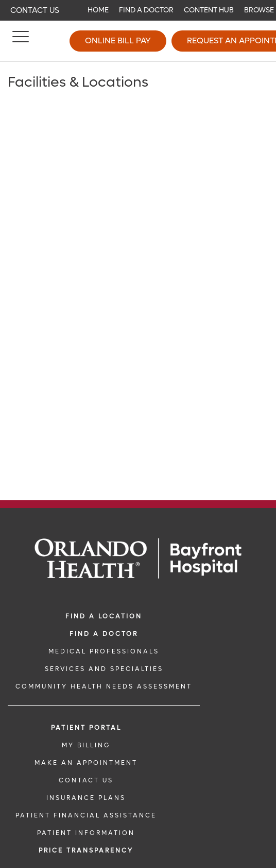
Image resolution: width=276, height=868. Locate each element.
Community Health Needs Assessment (104, 686)
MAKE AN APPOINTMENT (86, 763)
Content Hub (209, 10)
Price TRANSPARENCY (86, 850)
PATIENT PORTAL (86, 728)
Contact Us (35, 10)
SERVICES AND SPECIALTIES (104, 669)
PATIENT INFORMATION (86, 833)
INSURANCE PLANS (86, 798)
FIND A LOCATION (104, 616)
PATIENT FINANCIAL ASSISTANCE (86, 815)
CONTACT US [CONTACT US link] (86, 780)
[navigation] (138, 10)
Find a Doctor (146, 10)
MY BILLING (86, 745)
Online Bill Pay (118, 40)
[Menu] (21, 41)
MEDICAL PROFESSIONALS (104, 651)
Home (98, 10)
